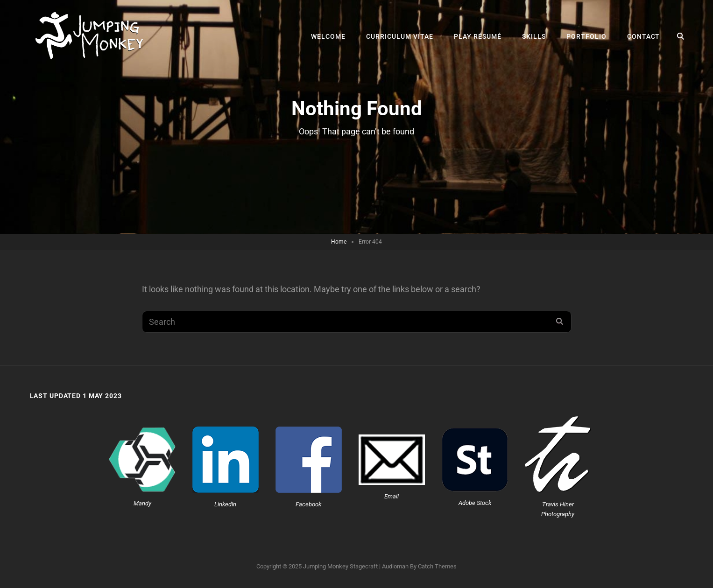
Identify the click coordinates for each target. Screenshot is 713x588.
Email (392, 496)
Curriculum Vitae (400, 36)
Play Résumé (478, 36)
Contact (644, 36)
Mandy (142, 503)
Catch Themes (437, 566)
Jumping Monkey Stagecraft (340, 566)
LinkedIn (225, 504)
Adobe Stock (475, 503)
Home (339, 242)
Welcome (328, 36)
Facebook (308, 504)
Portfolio (586, 36)
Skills (534, 36)
